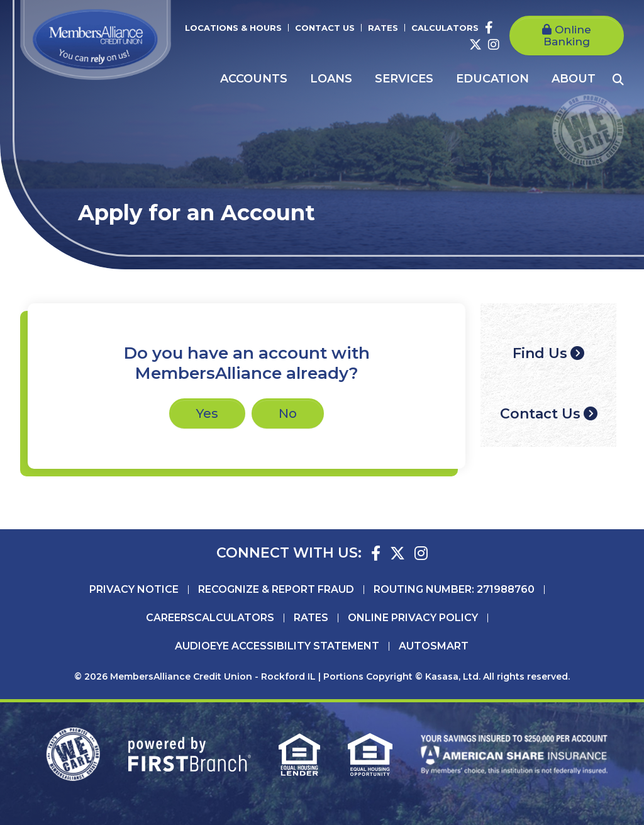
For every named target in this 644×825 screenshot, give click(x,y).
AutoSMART (434, 646)
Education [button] (492, 79)
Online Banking (567, 36)
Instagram (494, 45)
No (288, 413)
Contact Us (325, 28)
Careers (170, 618)
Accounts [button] (254, 79)
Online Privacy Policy (413, 618)
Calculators (445, 28)
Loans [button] (331, 79)
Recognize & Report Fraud (276, 590)
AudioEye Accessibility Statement (277, 646)
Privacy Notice (134, 590)
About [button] (574, 79)
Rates (383, 28)
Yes (207, 413)
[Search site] (618, 79)
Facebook (489, 28)
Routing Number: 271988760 (454, 590)
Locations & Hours (233, 28)
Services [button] (404, 79)
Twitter (475, 45)
